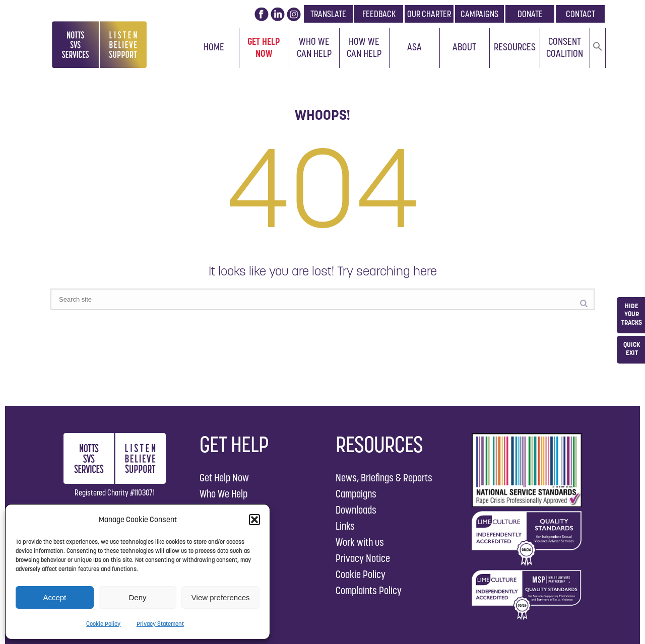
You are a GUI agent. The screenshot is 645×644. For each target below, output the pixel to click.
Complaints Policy (369, 590)
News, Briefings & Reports (384, 478)
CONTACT (580, 14)
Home (214, 47)
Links (345, 526)
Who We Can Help (314, 47)
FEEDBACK (379, 14)
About (464, 47)
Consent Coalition (565, 47)
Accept (54, 597)
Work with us (360, 542)
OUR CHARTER (429, 14)
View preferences (221, 597)
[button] (254, 520)
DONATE (530, 14)
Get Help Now (264, 47)
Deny (137, 597)
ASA (414, 47)
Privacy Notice (363, 558)
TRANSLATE (328, 14)
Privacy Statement (160, 624)
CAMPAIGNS (479, 14)
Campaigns (356, 494)
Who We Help (223, 494)
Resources (515, 47)
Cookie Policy (103, 624)
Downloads (356, 510)
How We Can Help (364, 47)
